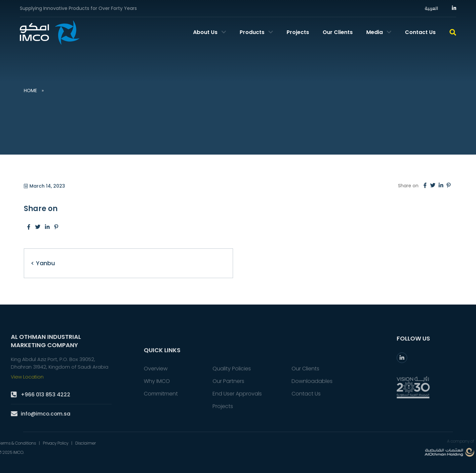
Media (379, 32)
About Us (210, 32)
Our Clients (338, 32)
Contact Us (420, 32)
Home (30, 91)
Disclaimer (19, 443)
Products (256, 32)
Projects (298, 32)
